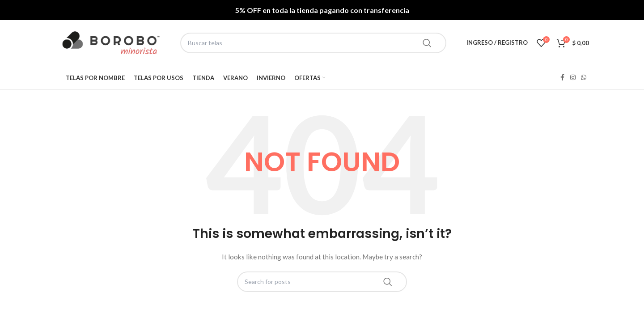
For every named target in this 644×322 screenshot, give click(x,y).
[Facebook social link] (562, 78)
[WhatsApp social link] (584, 78)
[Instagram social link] (573, 78)
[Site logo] (111, 43)
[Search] (313, 43)
